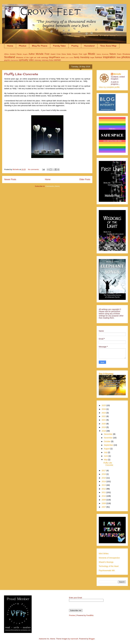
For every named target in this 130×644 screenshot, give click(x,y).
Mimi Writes (104, 554)
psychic (7, 60)
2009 (104, 500)
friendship (85, 57)
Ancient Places (16, 54)
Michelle (117, 74)
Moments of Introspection (109, 558)
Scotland (10, 57)
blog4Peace (55, 57)
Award (53, 54)
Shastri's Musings (106, 562)
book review (69, 58)
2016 (104, 474)
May (106, 460)
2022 (104, 416)
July (106, 452)
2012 (104, 489)
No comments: (34, 169)
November (108, 438)
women (57, 60)
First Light (83, 54)
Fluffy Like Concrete (21, 74)
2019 (104, 427)
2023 (104, 413)
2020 (104, 424)
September (109, 445)
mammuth (74, 639)
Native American (103, 54)
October (107, 441)
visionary (38, 60)
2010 (104, 496)
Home (10, 46)
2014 (104, 481)
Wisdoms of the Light (25, 57)
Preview (72, 615)
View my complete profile (109, 87)
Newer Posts (10, 179)
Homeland (89, 46)
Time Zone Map (108, 46)
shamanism (14, 60)
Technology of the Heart (109, 566)
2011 (104, 492)
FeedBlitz (90, 615)
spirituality (24, 60)
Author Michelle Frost (39, 54)
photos (126, 57)
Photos (23, 46)
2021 (104, 420)
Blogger (92, 639)
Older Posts (85, 179)
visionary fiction (48, 60)
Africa (6, 54)
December (108, 434)
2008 (104, 503)
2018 (104, 431)
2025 (104, 405)
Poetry (75, 46)
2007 (104, 507)
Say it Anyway (106, 374)
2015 (104, 478)
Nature (113, 54)
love (119, 57)
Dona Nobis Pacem (70, 54)
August (107, 449)
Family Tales (59, 46)
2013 (104, 485)
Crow (58, 54)
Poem (119, 54)
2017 (104, 471)
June (106, 456)
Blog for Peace (40, 46)
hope (92, 57)
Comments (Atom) (53, 186)
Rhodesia (126, 54)
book (63, 57)
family (77, 57)
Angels (25, 54)
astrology (45, 57)
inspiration (109, 57)
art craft (37, 57)
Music (92, 54)
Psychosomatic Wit (107, 570)
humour (99, 57)
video (31, 60)
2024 (104, 409)
